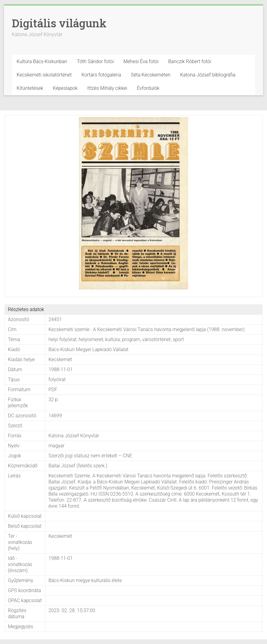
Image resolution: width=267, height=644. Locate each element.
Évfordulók (148, 88)
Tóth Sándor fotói (95, 61)
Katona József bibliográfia (208, 75)
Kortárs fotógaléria (101, 75)
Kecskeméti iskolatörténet (44, 75)
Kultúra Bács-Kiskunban (42, 61)
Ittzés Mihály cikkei (107, 88)
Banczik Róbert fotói (189, 61)
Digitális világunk (59, 23)
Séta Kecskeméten (151, 75)
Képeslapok (65, 88)
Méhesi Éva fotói (141, 61)
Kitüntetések (30, 88)
